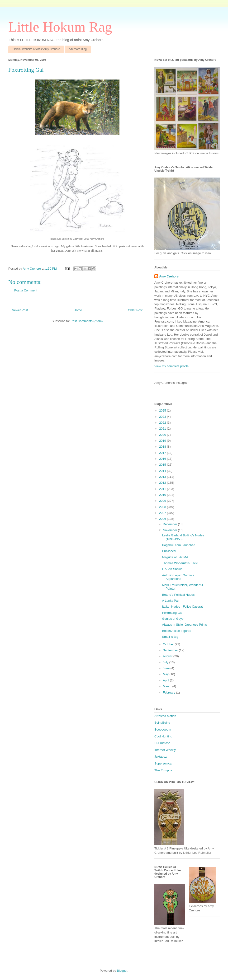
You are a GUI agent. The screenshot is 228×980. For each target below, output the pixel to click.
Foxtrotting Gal (172, 613)
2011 (163, 489)
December (171, 524)
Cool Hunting (163, 736)
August (168, 656)
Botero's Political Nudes (178, 595)
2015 (163, 465)
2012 (163, 483)
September (171, 650)
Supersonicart (164, 763)
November (171, 530)
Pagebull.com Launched (179, 545)
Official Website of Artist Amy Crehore (36, 49)
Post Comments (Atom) (87, 321)
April (166, 680)
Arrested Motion (165, 716)
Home (78, 310)
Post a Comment (26, 290)
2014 (163, 471)
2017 (163, 453)
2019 (163, 441)
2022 (163, 423)
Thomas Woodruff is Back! (180, 563)
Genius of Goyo (173, 619)
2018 (163, 447)
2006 (163, 519)
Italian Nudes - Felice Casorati (183, 607)
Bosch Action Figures (176, 631)
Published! (169, 551)
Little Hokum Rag (60, 27)
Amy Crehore (169, 276)
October (169, 644)
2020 (163, 435)
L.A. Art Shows (172, 569)
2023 (163, 417)
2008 (163, 507)
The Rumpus (163, 770)
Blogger (122, 971)
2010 (163, 495)
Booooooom (163, 729)
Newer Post (20, 310)
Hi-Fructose (162, 743)
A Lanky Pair (171, 601)
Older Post (135, 310)
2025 (163, 410)
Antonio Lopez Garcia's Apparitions (178, 577)
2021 (163, 429)
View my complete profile (171, 366)
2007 (163, 513)
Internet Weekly (165, 750)
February (170, 692)
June (167, 668)
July (166, 662)
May (166, 674)
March (168, 686)
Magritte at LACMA (175, 557)
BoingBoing (162, 723)
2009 (163, 501)
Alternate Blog (78, 49)
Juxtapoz (161, 757)
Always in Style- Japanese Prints (184, 625)
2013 (163, 477)
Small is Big (170, 637)
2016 (163, 459)
